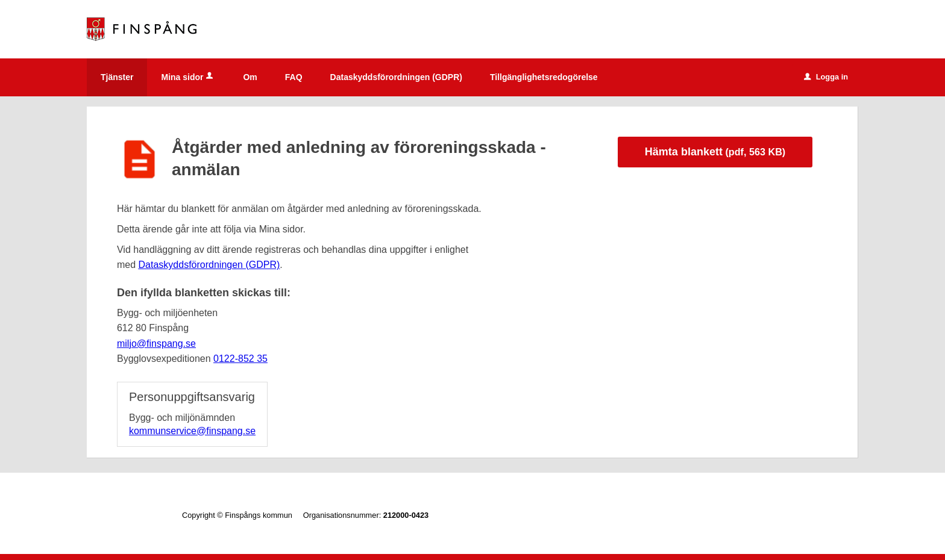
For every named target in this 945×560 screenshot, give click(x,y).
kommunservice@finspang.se (192, 431)
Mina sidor (188, 77)
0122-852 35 (240, 359)
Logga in (826, 77)
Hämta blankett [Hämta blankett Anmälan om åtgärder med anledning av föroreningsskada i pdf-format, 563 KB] (715, 152)
